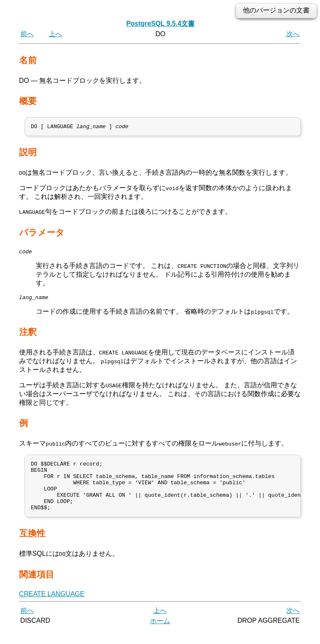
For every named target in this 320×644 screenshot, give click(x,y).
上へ (55, 34)
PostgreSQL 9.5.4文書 (160, 24)
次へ (293, 34)
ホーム (160, 635)
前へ (27, 34)
